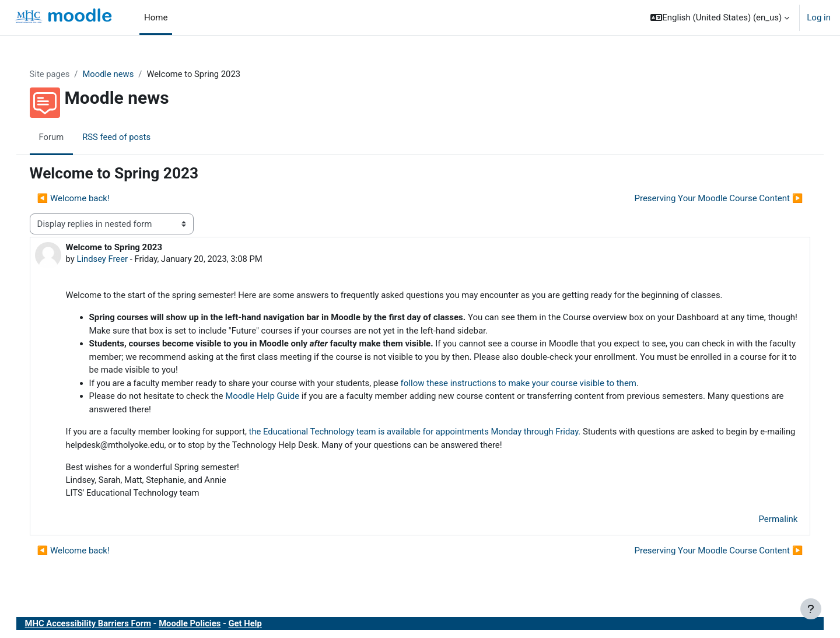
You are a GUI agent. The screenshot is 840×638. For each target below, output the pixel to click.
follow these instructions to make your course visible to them (535, 384)
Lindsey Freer (115, 260)
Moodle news (121, 74)
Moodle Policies (204, 625)
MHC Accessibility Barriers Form (101, 625)
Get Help (260, 625)
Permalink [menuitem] (766, 521)
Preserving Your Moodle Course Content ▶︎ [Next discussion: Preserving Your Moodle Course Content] (707, 199)
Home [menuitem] (156, 17)
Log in (819, 17)
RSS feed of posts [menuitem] (129, 137)
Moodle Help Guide (276, 397)
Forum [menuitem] (63, 137)
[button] (720, 17)
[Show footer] (811, 609)
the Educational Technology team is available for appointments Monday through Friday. (432, 433)
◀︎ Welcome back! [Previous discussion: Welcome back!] (85, 199)
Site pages (62, 74)
